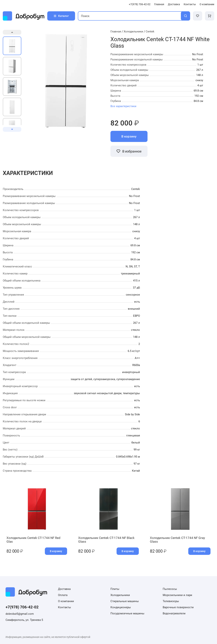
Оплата (63, 595)
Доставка (174, 4)
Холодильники (133, 32)
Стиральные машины (125, 601)
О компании (207, 4)
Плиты (115, 589)
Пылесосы (170, 589)
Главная (159, 4)
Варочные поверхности (178, 607)
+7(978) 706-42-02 (140, 4)
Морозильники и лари (177, 595)
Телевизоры (171, 601)
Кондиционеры (121, 607)
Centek (150, 32)
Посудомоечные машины (127, 613)
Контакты (190, 4)
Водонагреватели (174, 613)
